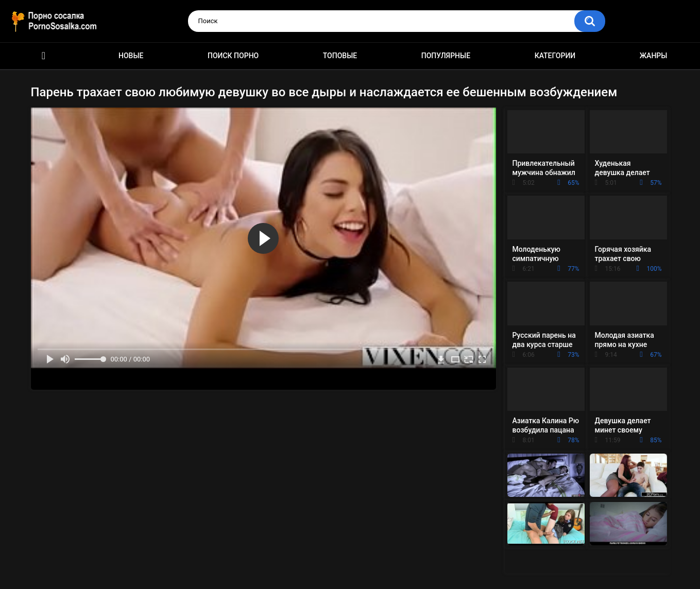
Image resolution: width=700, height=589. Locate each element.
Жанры (654, 56)
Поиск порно (233, 56)
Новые (131, 56)
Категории (555, 56)
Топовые (340, 56)
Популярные (446, 56)
